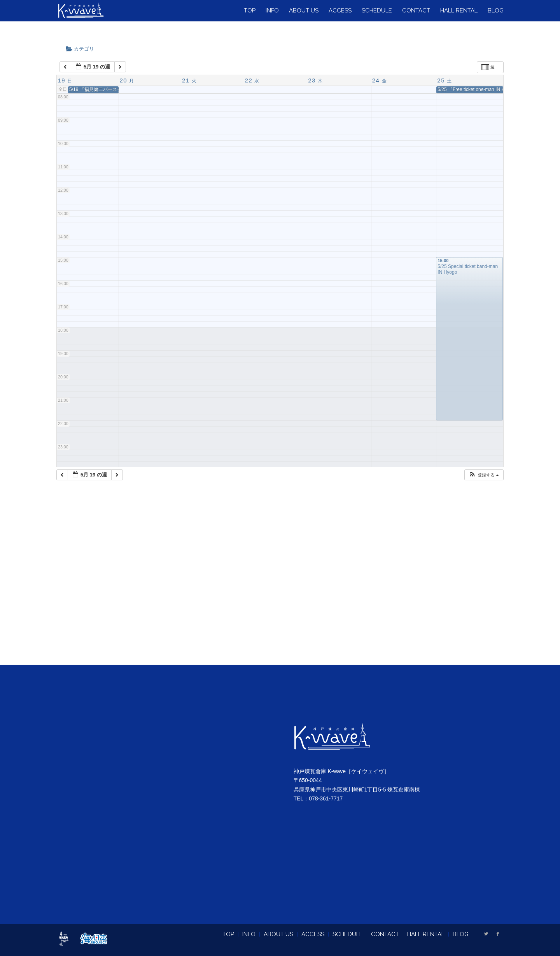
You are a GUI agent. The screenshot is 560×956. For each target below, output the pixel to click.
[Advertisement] (280, 582)
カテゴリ (82, 49)
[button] (484, 475)
